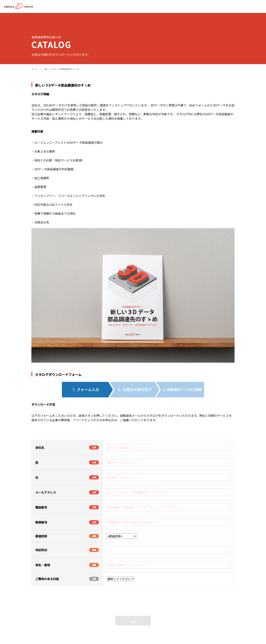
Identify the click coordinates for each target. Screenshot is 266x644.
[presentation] (133, 606)
